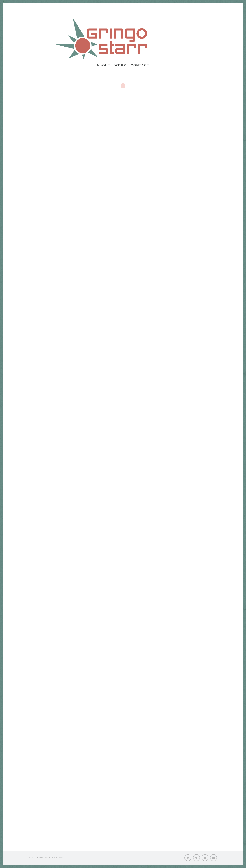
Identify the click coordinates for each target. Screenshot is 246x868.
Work (120, 65)
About (104, 65)
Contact (140, 65)
